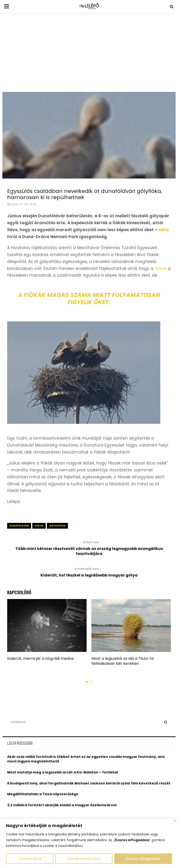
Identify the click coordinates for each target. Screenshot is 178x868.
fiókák (161, 269)
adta (163, 230)
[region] (89, 843)
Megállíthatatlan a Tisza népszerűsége (43, 794)
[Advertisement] (89, 56)
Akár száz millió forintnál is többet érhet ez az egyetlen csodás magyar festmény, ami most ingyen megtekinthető (86, 759)
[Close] (175, 821)
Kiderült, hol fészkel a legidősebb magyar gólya (89, 575)
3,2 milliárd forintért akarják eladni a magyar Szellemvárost (62, 805)
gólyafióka (57, 526)
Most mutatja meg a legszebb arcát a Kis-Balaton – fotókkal (63, 772)
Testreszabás (30, 859)
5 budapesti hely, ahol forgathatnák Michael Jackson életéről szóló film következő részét (89, 783)
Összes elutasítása (84, 859)
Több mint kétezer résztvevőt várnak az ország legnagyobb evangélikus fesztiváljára (89, 551)
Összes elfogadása (143, 859)
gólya (39, 526)
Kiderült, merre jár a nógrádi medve (40, 658)
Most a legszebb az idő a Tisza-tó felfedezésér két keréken (123, 661)
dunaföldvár (19, 526)
